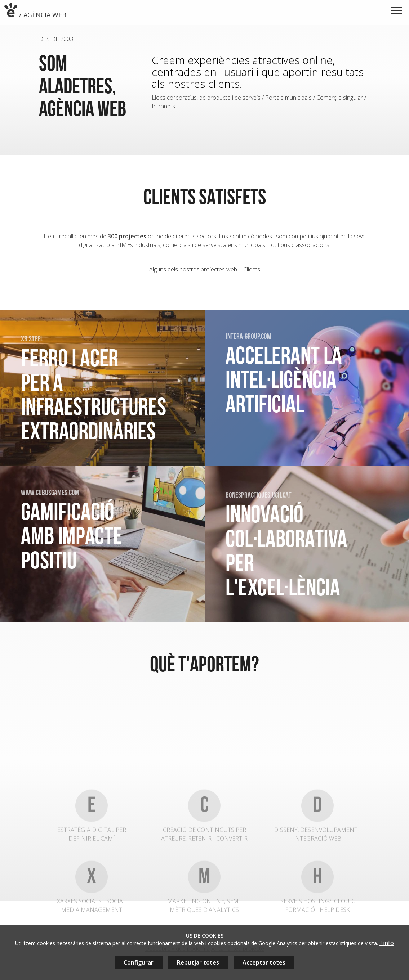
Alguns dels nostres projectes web (193, 272)
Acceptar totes (264, 962)
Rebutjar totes (198, 962)
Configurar (139, 962)
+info (387, 943)
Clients (252, 272)
